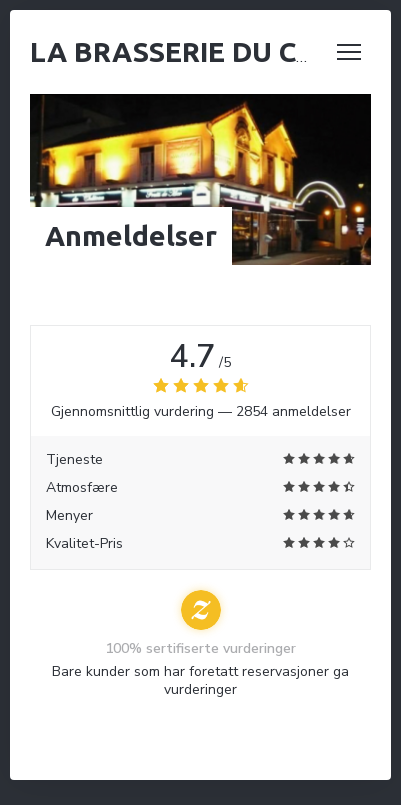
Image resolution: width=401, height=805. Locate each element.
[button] (349, 52)
